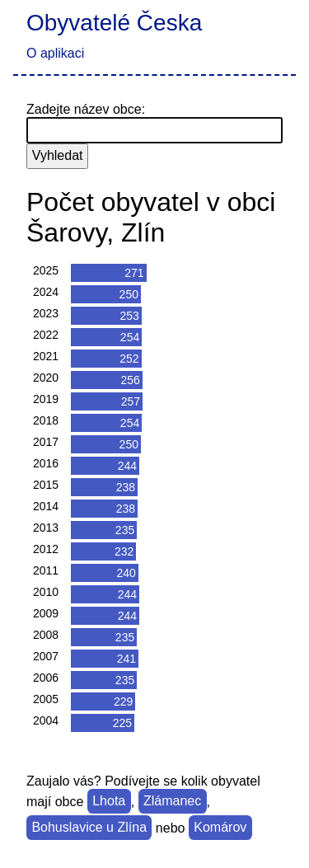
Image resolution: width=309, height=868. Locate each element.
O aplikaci (55, 53)
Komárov (220, 828)
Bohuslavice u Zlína (89, 828)
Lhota (109, 802)
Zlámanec (172, 802)
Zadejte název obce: (86, 109)
